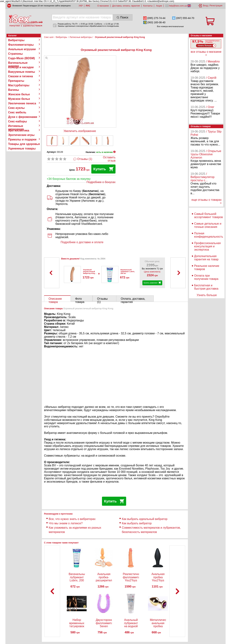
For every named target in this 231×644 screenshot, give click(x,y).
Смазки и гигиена (20, 76)
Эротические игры (21, 135)
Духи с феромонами (23, 117)
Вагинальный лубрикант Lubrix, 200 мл (128, 272)
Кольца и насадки (21, 67)
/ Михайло (213, 61)
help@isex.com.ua (178, 6)
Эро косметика (19, 130)
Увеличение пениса (22, 103)
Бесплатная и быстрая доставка (206, 287)
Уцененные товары (22, 148)
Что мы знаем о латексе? (66, 523)
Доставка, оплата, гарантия (126, 6)
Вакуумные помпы (22, 72)
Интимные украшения (16, 126)
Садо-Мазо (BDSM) (21, 58)
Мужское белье (19, 99)
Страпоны (15, 54)
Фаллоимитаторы (21, 45)
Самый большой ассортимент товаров (209, 215)
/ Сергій (211, 78)
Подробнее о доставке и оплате (82, 242)
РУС (88, 6)
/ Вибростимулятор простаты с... (203, 177)
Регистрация (216, 6)
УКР (81, 6)
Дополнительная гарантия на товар (206, 258)
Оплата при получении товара (206, 277)
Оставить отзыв (109, 159)
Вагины (14, 90)
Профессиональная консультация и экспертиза (207, 246)
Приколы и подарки (22, 139)
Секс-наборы (18, 121)
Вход (205, 6)
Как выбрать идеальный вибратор (145, 519)
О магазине (103, 6)
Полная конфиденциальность (209, 235)
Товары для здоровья (24, 144)
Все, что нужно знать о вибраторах (72, 519)
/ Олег (210, 107)
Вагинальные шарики (18, 63)
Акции (159, 6)
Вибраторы (16, 40)
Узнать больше (207, 295)
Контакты (148, 6)
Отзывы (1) (85, 159)
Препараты (16, 81)
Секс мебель (17, 112)
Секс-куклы (16, 108)
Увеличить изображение (80, 131)
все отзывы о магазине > (206, 53)
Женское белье (19, 94)
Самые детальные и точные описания (208, 225)
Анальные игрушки (22, 49)
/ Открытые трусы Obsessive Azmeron (206, 154)
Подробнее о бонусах (101, 182)
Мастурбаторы (19, 85)
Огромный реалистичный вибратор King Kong (89, 272)
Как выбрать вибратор (137, 523)
